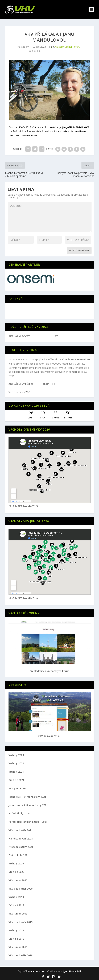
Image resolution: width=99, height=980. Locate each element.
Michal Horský (72, 47)
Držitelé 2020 (16, 872)
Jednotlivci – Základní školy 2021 (28, 805)
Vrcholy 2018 (16, 930)
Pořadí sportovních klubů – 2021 (28, 822)
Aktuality (60, 47)
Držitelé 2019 (16, 905)
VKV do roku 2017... (50, 736)
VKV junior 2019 (18, 914)
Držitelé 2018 (16, 939)
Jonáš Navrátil (73, 971)
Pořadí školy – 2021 (20, 813)
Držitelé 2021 (16, 780)
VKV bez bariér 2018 (20, 955)
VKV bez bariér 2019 (20, 922)
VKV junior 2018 (18, 947)
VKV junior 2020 (18, 880)
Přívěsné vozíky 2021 (21, 847)
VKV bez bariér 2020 (20, 889)
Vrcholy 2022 (16, 763)
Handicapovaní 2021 (21, 839)
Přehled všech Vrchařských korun (50, 671)
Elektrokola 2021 (19, 855)
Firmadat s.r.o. (36, 971)
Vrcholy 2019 (16, 897)
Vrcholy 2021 (16, 772)
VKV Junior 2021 (18, 788)
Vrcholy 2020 (16, 863)
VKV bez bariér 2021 (20, 830)
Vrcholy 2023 (16, 755)
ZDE (28, 392)
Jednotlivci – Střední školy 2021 (27, 797)
